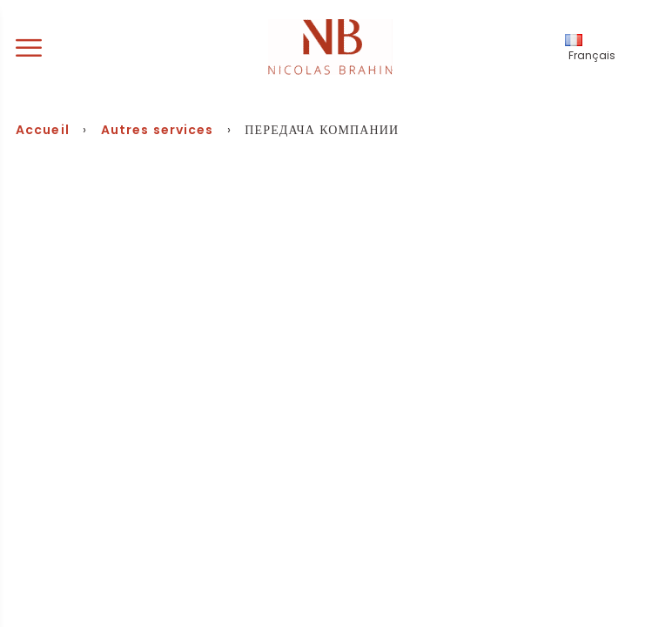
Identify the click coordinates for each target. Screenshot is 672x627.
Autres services (158, 130)
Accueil (43, 130)
